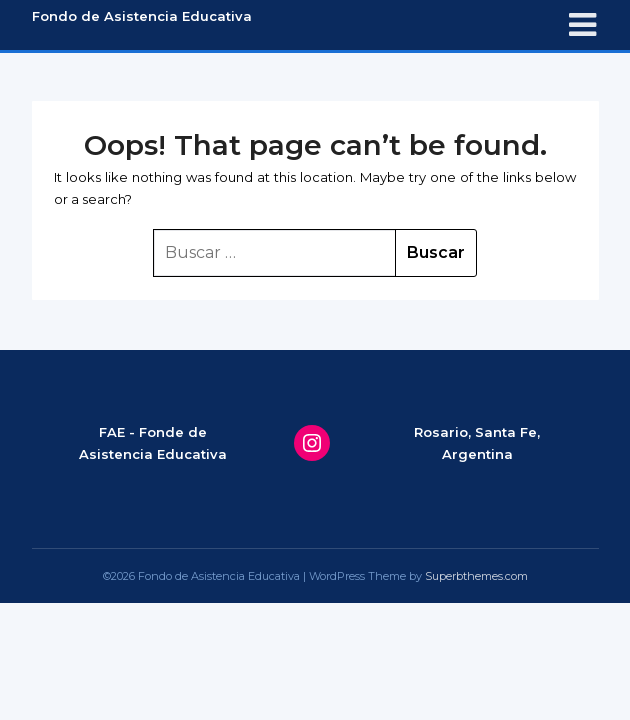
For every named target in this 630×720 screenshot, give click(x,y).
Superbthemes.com (476, 576)
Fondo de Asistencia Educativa (142, 16)
